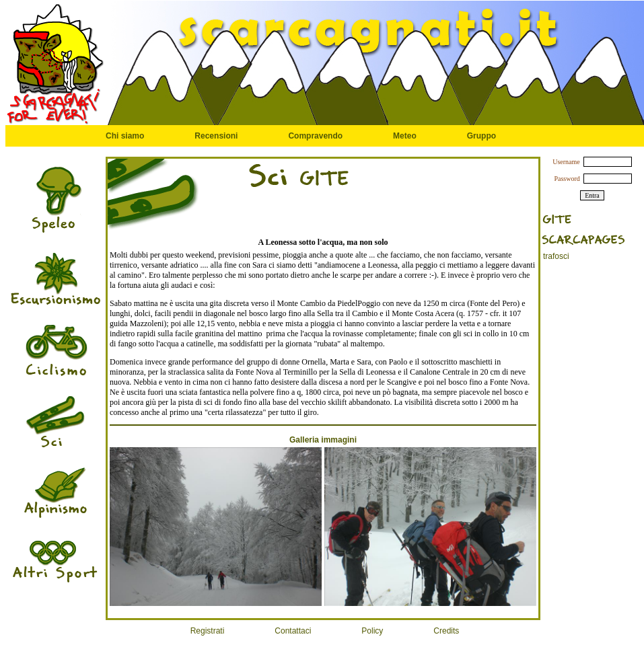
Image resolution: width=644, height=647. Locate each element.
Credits (446, 631)
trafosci (556, 256)
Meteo (405, 136)
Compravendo (315, 136)
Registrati (208, 631)
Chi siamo (125, 136)
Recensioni (216, 136)
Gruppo (481, 136)
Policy (372, 631)
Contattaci (293, 631)
